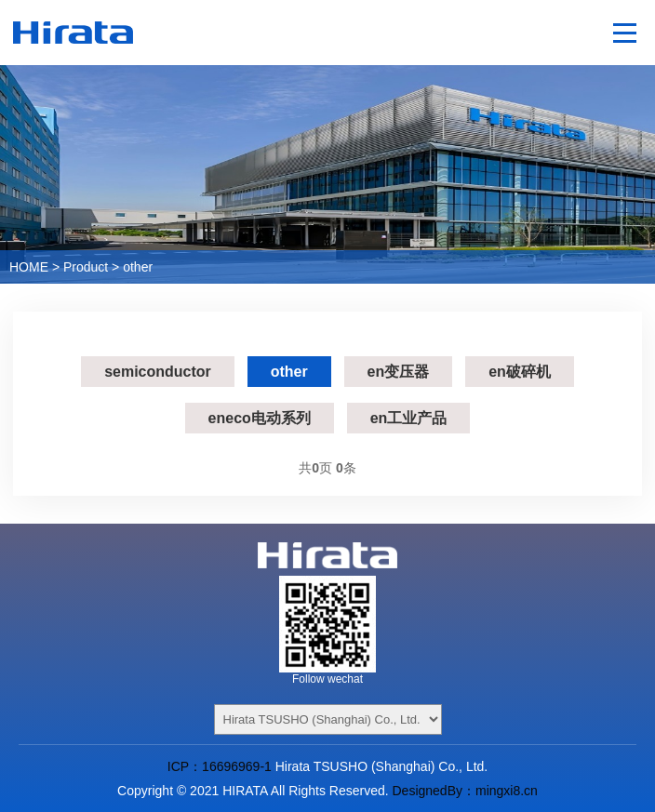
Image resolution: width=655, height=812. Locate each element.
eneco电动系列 (260, 418)
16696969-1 (237, 766)
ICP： (185, 766)
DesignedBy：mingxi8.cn (464, 791)
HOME (29, 267)
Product (86, 267)
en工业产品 (409, 418)
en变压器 (399, 372)
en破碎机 (520, 372)
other (138, 267)
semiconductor (158, 372)
